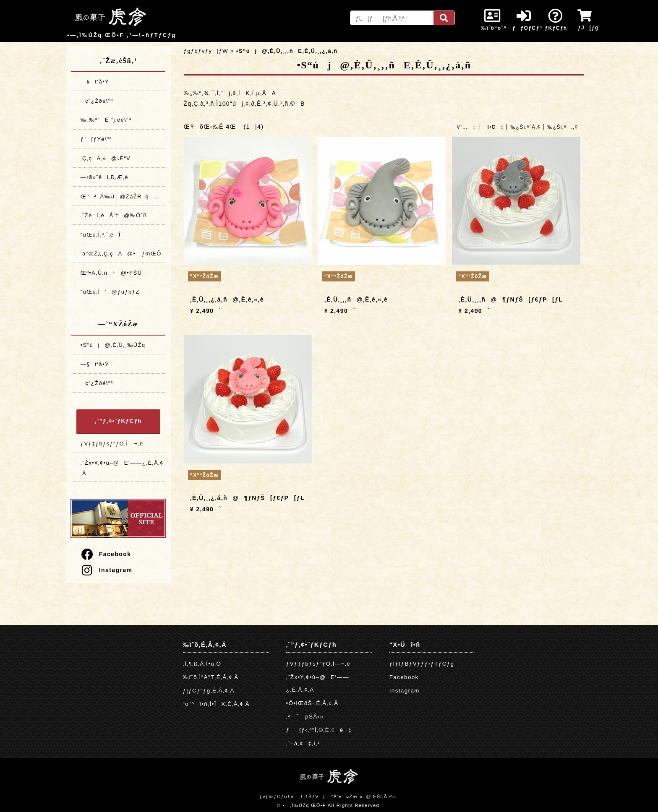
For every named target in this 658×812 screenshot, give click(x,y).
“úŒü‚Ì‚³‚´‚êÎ (101, 235)
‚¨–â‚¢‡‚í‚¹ (303, 743)
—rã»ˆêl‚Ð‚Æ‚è (104, 177)
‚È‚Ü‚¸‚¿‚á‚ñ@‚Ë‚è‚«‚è (227, 299)
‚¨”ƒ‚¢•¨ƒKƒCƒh (118, 421)
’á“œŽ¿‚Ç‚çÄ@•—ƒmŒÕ (121, 254)
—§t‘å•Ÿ (95, 82)
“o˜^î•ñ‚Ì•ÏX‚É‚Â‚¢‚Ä (216, 704)
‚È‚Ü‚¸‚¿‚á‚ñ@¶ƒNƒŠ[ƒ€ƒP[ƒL (247, 498)
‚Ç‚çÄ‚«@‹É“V (106, 158)
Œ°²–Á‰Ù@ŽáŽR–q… (120, 196)
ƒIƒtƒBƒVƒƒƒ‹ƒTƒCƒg (422, 664)
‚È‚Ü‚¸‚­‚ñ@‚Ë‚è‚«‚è (356, 299)
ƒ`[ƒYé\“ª (96, 139)
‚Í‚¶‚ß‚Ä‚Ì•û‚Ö (202, 664)
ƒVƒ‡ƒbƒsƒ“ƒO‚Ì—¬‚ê (112, 444)
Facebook (106, 554)
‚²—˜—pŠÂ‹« (305, 717)
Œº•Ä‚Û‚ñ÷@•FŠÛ (111, 273)
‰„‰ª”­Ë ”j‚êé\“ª (106, 120)
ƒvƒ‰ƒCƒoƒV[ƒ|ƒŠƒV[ (292, 796)
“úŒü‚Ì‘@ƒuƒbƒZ (110, 292)
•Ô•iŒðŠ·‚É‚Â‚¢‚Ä (312, 703)
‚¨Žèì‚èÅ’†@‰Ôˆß (114, 215)
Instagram (106, 570)
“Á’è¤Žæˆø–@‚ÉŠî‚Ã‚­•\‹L (365, 796)
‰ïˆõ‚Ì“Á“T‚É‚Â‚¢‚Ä (211, 677)
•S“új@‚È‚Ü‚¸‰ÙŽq (113, 345)
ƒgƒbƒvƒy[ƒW (206, 51)
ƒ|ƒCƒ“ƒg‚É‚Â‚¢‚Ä (209, 691)
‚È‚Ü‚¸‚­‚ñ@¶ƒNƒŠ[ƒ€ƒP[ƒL (511, 299)
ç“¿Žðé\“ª (97, 101)
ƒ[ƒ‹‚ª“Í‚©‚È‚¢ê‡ (319, 730)
